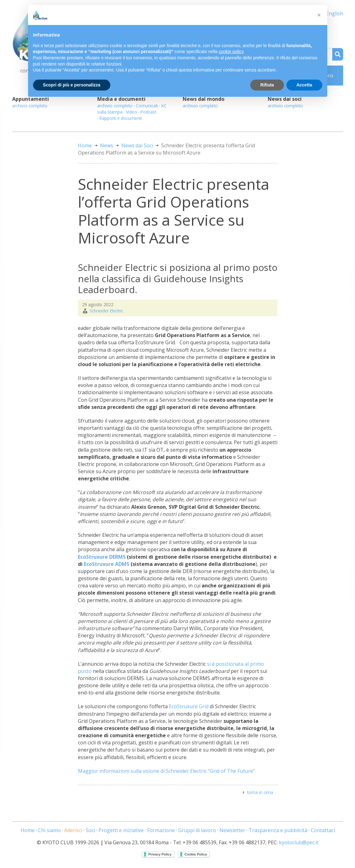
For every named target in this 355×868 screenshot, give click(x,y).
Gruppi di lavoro (197, 830)
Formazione (161, 830)
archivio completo (30, 106)
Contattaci (323, 830)
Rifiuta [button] (267, 85)
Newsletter (232, 830)
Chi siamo (49, 830)
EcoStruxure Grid (189, 706)
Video (132, 112)
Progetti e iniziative (121, 830)
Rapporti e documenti (121, 118)
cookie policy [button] (231, 51)
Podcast (148, 112)
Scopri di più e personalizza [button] (72, 85)
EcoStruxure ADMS (107, 564)
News (107, 145)
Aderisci (73, 830)
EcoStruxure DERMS (102, 557)
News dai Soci (137, 145)
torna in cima (260, 792)
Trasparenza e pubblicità (278, 830)
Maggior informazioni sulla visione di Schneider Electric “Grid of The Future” (166, 771)
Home (85, 145)
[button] (319, 15)
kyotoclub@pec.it (299, 842)
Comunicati (147, 106)
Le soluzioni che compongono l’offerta (123, 706)
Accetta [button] (304, 85)
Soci (90, 830)
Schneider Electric (106, 311)
